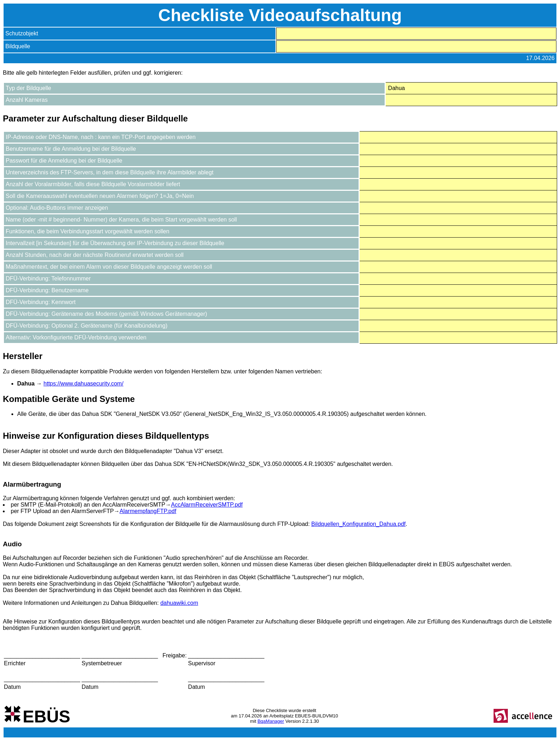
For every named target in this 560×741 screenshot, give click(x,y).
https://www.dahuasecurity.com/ (84, 384)
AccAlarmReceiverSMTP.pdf (207, 505)
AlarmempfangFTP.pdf (148, 511)
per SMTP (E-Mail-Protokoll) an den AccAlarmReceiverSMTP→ (91, 505)
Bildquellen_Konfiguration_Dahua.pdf (359, 524)
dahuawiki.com (179, 603)
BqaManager (271, 721)
